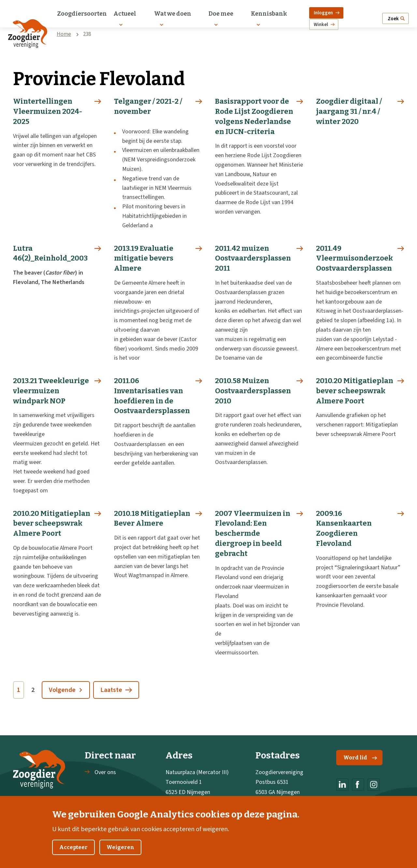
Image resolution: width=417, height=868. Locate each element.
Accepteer (73, 854)
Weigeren (120, 854)
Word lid (360, 758)
